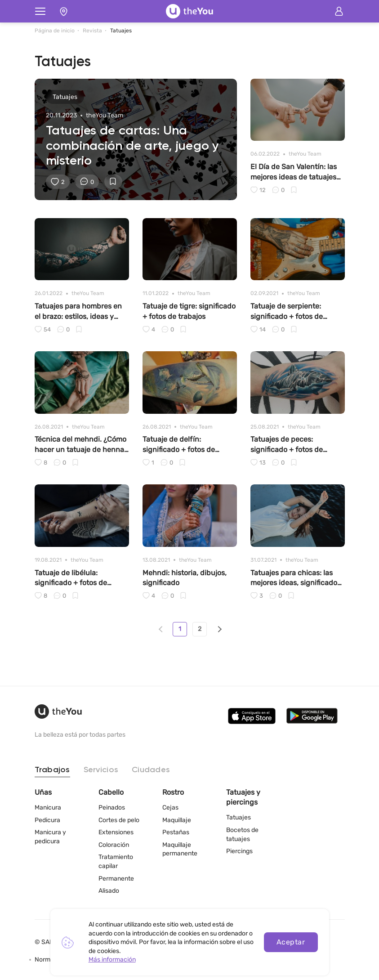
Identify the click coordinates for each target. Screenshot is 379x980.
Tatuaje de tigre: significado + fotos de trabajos (189, 311)
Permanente (116, 879)
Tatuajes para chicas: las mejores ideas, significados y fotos (296, 578)
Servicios (101, 770)
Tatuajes (239, 817)
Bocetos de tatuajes (242, 835)
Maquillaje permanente (180, 849)
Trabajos (52, 770)
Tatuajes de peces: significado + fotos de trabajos (287, 445)
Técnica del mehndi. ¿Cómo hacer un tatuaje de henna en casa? (80, 445)
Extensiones (116, 832)
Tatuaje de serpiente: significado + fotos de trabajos (287, 312)
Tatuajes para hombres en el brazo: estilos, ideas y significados (78, 312)
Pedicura (47, 820)
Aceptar (291, 942)
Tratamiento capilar (116, 861)
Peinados (112, 808)
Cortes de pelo (119, 820)
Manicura (48, 808)
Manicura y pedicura (50, 837)
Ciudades (151, 770)
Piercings (239, 851)
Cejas (170, 808)
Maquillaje (177, 820)
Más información (112, 960)
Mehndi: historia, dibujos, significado (185, 578)
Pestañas (176, 832)
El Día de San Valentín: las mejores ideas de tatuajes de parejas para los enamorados (294, 172)
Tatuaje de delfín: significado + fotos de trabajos (179, 445)
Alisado (109, 891)
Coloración (114, 845)
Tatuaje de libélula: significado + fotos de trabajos (71, 578)
